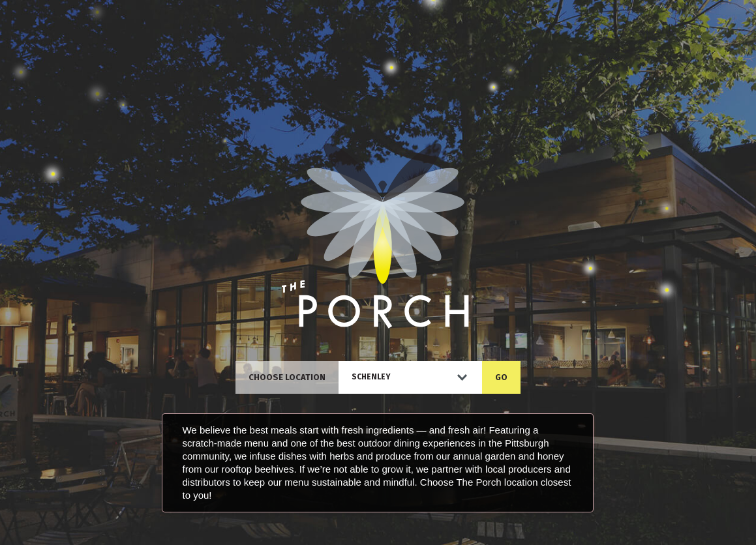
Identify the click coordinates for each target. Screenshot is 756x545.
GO (501, 377)
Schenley (371, 377)
